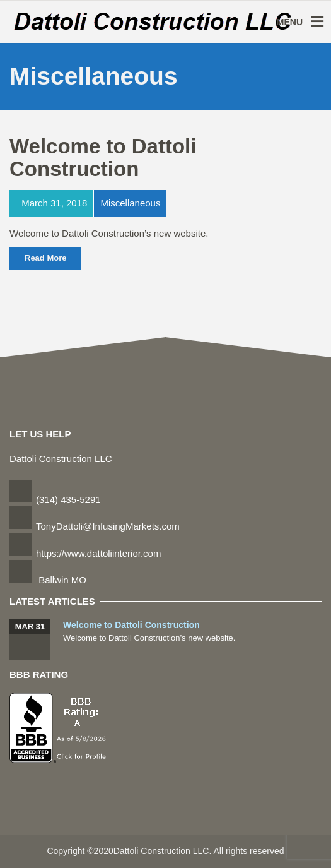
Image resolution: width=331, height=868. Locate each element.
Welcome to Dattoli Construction (103, 158)
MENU (290, 22)
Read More (45, 258)
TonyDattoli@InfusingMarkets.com (108, 526)
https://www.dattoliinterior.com (98, 553)
